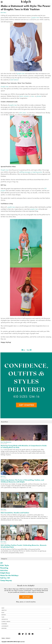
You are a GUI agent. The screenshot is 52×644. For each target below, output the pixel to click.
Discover (26, 628)
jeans (24, 113)
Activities (4, 570)
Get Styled (26, 597)
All (1, 563)
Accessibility (5, 626)
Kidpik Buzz (5, 573)
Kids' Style (3, 13)
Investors (4, 624)
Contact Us (5, 619)
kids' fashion (14, 80)
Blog (3, 613)
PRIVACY (8, 638)
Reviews (4, 615)
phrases (39, 96)
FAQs (3, 617)
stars (33, 96)
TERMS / (4, 638)
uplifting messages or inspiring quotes (31, 172)
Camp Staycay (6, 580)
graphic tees (35, 18)
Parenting (4, 568)
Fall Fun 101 (5, 578)
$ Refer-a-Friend (6, 622)
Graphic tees (5, 87)
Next (29, 350)
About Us (4, 610)
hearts (21, 96)
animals (26, 96)
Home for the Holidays (9, 575)
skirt (21, 113)
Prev (23, 350)
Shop (3, 608)
